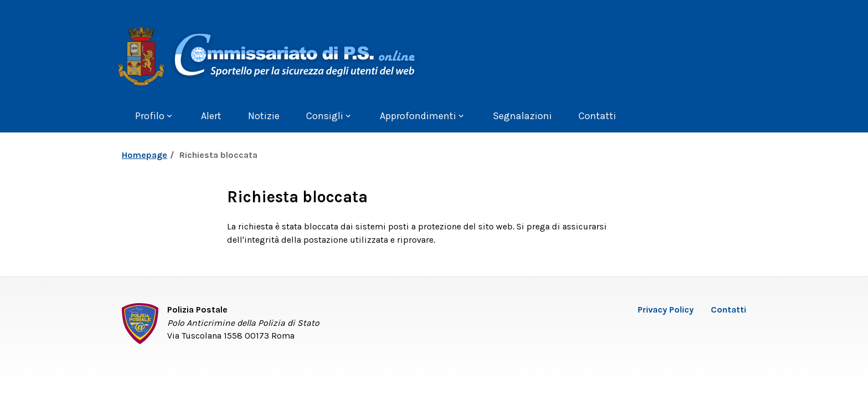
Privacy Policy (666, 310)
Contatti (728, 310)
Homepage (144, 155)
